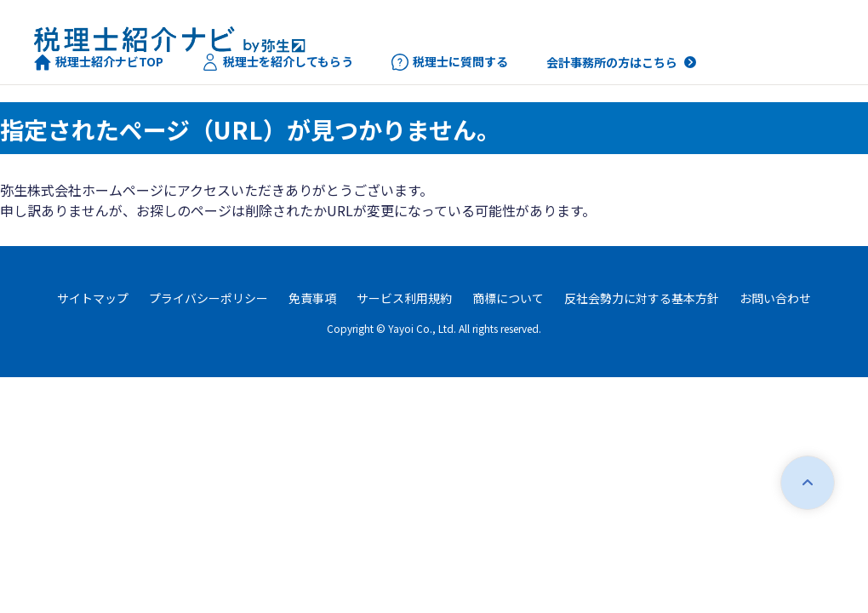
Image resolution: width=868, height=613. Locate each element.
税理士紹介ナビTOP (99, 62)
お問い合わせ (775, 298)
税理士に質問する (450, 62)
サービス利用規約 (404, 298)
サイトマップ (93, 298)
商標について (508, 298)
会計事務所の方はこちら (612, 62)
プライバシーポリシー (208, 298)
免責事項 (312, 298)
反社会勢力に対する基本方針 (642, 298)
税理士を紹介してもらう (277, 62)
